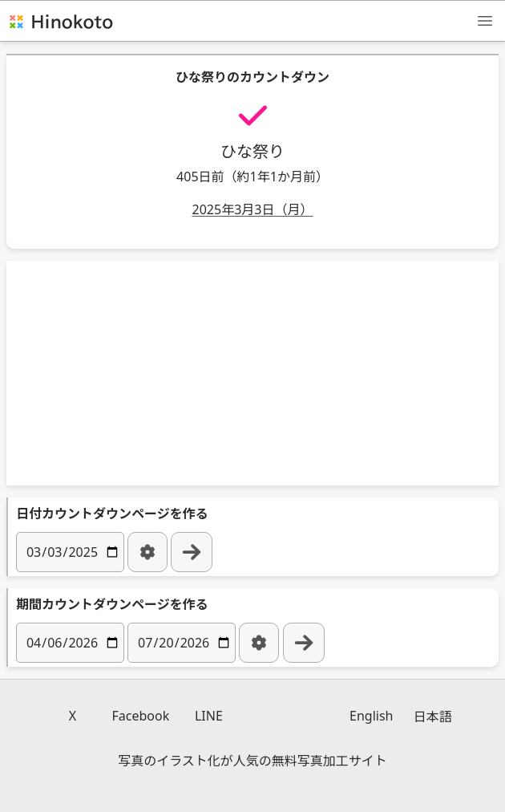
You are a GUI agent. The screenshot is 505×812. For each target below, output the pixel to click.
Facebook (141, 716)
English (371, 716)
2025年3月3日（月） (253, 209)
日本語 (433, 717)
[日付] (70, 552)
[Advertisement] (252, 373)
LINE (209, 716)
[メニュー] (485, 20)
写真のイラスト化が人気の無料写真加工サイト (252, 761)
